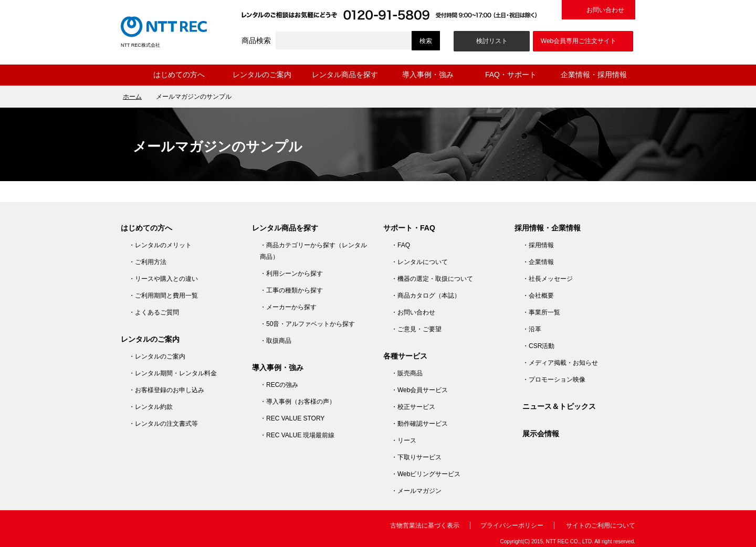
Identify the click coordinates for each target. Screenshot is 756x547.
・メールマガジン (416, 491)
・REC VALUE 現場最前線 (297, 435)
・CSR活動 (538, 346)
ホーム (129, 75)
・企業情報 (538, 262)
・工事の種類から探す (291, 290)
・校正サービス (413, 407)
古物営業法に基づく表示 (425, 525)
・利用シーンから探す (291, 273)
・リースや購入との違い (163, 279)
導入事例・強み (428, 75)
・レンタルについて (419, 262)
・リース (404, 440)
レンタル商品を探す (345, 75)
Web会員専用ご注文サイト (579, 41)
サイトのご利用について (601, 525)
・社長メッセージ (548, 279)
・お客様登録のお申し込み (166, 390)
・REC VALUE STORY (292, 418)
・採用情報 (538, 245)
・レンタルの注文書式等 (163, 424)
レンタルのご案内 (262, 75)
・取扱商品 (276, 341)
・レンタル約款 (151, 407)
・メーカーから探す (288, 307)
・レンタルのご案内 (157, 356)
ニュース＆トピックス (559, 406)
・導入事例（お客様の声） (298, 402)
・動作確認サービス (419, 424)
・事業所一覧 (541, 312)
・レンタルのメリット (160, 245)
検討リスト (492, 41)
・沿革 (532, 329)
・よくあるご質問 (154, 312)
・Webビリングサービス (426, 474)
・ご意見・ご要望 (416, 329)
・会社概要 (538, 296)
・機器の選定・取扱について (432, 279)
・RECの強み (279, 385)
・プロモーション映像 (554, 380)
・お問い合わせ (413, 312)
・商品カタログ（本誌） (426, 296)
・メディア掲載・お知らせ (560, 363)
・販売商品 (407, 373)
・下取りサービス (416, 457)
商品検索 (256, 40)
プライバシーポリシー (512, 525)
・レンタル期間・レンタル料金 (173, 373)
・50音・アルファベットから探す (307, 324)
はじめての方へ (179, 75)
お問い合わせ (605, 10)
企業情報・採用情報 (594, 75)
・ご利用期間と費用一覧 (163, 296)
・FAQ (401, 245)
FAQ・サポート (511, 75)
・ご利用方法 (148, 262)
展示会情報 (541, 434)
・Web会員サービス (419, 390)
